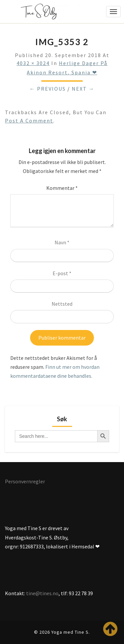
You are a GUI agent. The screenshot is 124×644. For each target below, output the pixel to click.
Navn (62, 242)
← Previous (48, 89)
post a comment (29, 121)
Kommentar (62, 188)
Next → (83, 89)
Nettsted (62, 304)
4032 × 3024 (33, 63)
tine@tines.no (42, 593)
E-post (62, 273)
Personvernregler (25, 481)
